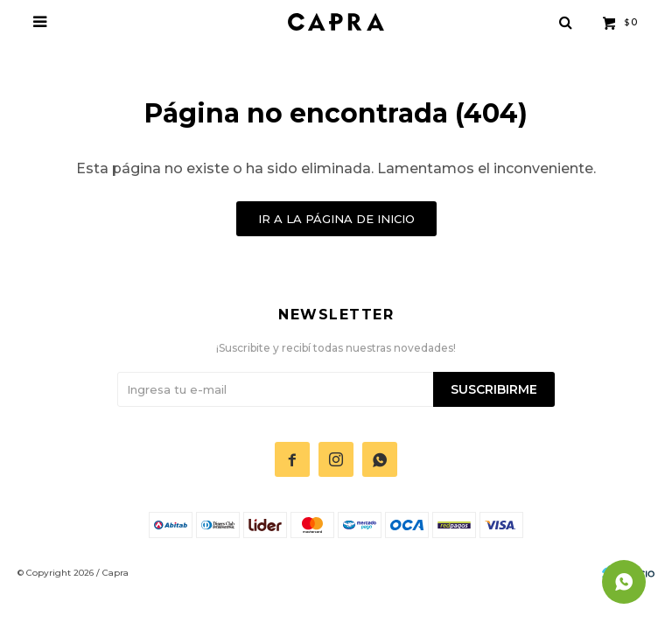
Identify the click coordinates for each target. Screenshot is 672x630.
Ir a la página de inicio (336, 219)
